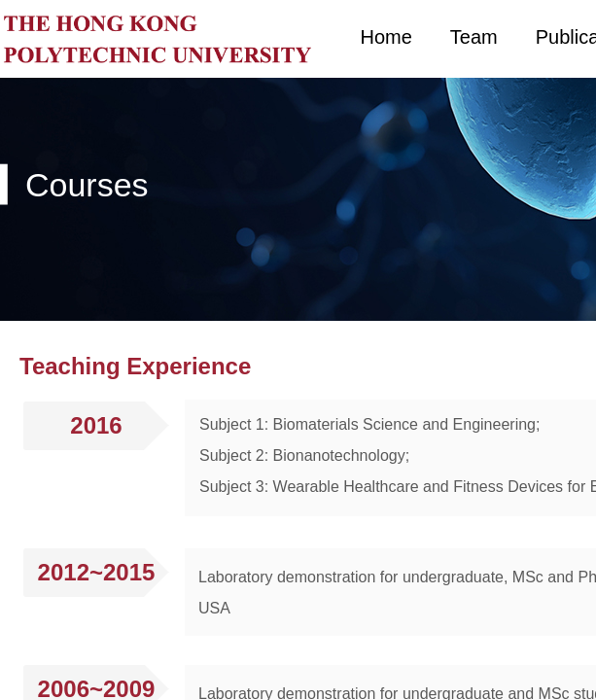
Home (386, 37)
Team (474, 37)
